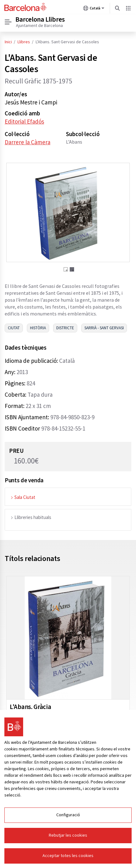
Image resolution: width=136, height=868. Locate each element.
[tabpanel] (68, 212)
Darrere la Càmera (28, 142)
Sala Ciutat (23, 497)
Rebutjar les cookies (68, 835)
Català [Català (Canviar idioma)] (94, 9)
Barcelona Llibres (40, 19)
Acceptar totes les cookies (68, 856)
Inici (8, 42)
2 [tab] (72, 269)
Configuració (68, 815)
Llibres (24, 42)
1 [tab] (66, 269)
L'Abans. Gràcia (30, 707)
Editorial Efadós (24, 121)
